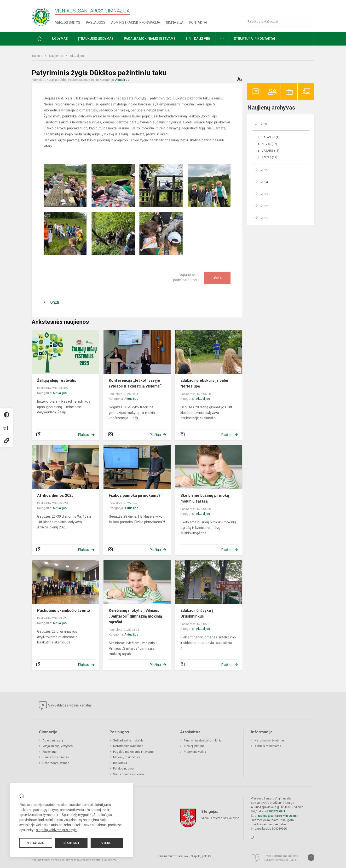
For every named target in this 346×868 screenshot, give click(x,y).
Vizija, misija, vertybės (58, 746)
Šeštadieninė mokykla (128, 740)
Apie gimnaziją (53, 740)
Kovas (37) (269, 144)
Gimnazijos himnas (56, 757)
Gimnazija (175, 23)
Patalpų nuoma (123, 768)
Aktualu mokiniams (268, 746)
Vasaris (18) (271, 151)
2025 (264, 170)
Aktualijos (77, 56)
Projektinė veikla (195, 752)
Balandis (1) (271, 137)
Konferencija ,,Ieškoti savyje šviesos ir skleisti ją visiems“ (135, 383)
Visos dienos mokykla (128, 774)
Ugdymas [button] (60, 39)
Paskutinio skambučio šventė (63, 610)
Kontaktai (198, 23)
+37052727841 (275, 811)
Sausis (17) (269, 157)
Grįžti (55, 302)
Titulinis (37, 56)
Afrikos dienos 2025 (55, 495)
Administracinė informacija (136, 23)
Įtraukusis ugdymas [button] (96, 39)
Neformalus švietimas (128, 746)
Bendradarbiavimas (56, 763)
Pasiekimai (50, 752)
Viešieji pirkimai (195, 746)
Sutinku (107, 843)
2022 (264, 206)
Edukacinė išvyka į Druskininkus (197, 613)
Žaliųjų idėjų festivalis (57, 380)
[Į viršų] (311, 857)
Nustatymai (36, 843)
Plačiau (84, 435)
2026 (264, 124)
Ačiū (217, 278)
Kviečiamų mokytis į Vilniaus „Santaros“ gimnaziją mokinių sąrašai (135, 616)
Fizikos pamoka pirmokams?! (135, 495)
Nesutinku (71, 843)
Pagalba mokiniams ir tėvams (133, 752)
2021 (264, 218)
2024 (264, 182)
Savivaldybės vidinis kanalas (65, 706)
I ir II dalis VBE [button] (198, 39)
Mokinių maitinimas (127, 757)
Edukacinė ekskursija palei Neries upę (204, 383)
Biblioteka (120, 763)
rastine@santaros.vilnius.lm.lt (278, 816)
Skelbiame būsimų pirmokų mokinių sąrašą (205, 498)
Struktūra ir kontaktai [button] (254, 39)
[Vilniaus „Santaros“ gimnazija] (41, 15)
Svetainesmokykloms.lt (281, 860)
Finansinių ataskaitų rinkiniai (203, 740)
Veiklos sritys (68, 23)
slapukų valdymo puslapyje (56, 830)
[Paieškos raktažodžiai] (279, 21)
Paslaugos (96, 23)
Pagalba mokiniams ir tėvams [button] (150, 39)
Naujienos (56, 56)
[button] (282, 10)
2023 (264, 194)
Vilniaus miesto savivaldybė (220, 818)
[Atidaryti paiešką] (309, 21)
